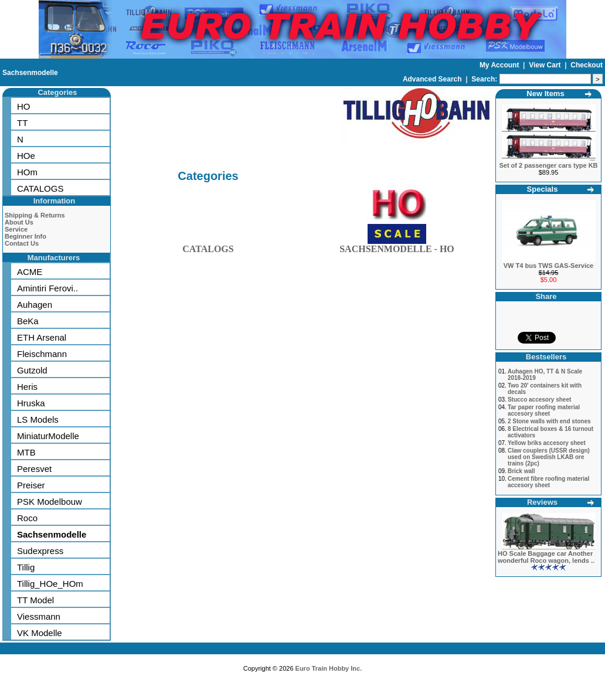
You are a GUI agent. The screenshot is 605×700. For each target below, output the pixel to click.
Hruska (31, 403)
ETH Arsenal (42, 337)
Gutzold (32, 370)
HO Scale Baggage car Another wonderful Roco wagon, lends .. (546, 557)
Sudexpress (40, 551)
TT (22, 123)
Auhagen (35, 305)
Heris (27, 387)
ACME (30, 272)
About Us (19, 222)
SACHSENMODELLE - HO (397, 247)
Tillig (26, 567)
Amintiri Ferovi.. (47, 288)
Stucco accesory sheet (539, 400)
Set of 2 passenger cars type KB (548, 165)
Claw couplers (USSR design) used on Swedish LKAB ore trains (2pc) (549, 457)
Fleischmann (42, 354)
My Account (500, 65)
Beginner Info (26, 236)
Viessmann (39, 616)
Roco (27, 518)
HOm (27, 172)
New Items (545, 94)
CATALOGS (40, 188)
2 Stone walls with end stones (549, 421)
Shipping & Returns (35, 215)
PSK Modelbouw (50, 502)
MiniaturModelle (48, 436)
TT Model (35, 600)
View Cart (546, 65)
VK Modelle (40, 633)
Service (16, 229)
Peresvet (34, 469)
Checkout (587, 65)
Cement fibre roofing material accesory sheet (548, 482)
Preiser (31, 485)
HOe (26, 156)
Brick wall (521, 471)
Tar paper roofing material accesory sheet (544, 410)
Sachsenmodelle (30, 73)
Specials (543, 189)
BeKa (28, 321)
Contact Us (22, 243)
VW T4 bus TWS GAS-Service (548, 266)
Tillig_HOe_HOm (50, 584)
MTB (26, 452)
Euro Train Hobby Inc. (329, 668)
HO (24, 106)
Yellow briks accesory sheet (547, 443)
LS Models (38, 419)
